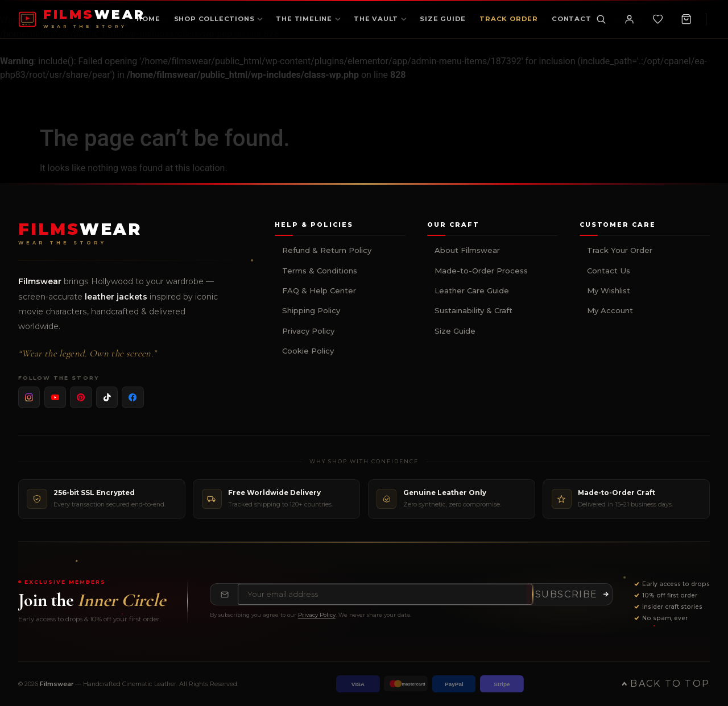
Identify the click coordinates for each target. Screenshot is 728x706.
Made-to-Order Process (481, 271)
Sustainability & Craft (473, 310)
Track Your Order (620, 250)
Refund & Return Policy (327, 250)
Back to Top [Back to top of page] (666, 684)
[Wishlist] (657, 19)
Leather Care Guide (472, 290)
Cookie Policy (308, 351)
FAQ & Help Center (319, 290)
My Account (610, 310)
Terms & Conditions (320, 271)
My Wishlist (609, 290)
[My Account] (629, 19)
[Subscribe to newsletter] (572, 595)
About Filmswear (467, 250)
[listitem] (29, 397)
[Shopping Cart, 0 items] (686, 19)
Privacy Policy (308, 331)
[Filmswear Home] (80, 234)
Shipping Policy (311, 310)
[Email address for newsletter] (385, 595)
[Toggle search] (601, 19)
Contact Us (609, 271)
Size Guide (455, 331)
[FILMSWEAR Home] (82, 19)
